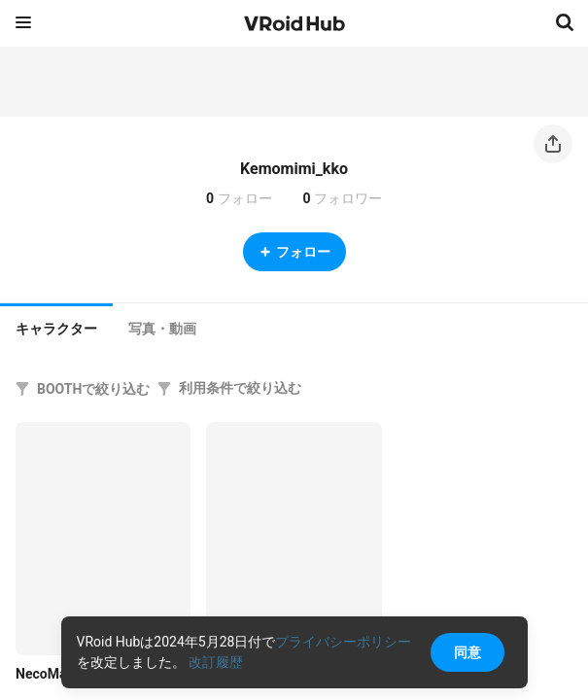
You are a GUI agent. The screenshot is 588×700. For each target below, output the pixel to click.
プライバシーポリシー (343, 642)
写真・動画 (162, 329)
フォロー (294, 252)
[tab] (56, 327)
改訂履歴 (216, 662)
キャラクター (56, 329)
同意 (467, 652)
